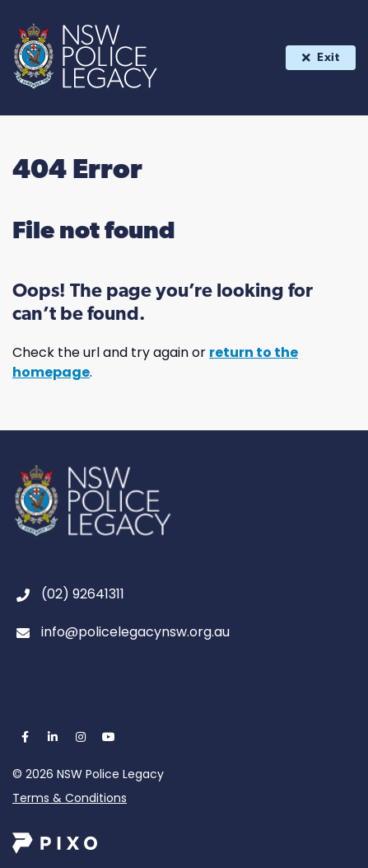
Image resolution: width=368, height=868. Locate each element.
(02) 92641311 (83, 594)
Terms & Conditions (70, 798)
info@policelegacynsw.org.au (135, 632)
